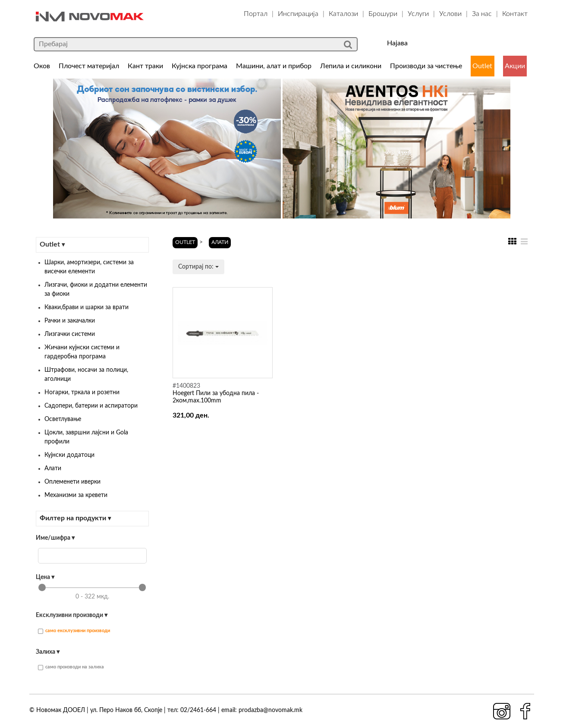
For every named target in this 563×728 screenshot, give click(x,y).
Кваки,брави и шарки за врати (86, 307)
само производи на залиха (71, 667)
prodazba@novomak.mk (270, 710)
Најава (397, 43)
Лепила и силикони (351, 66)
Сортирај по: (198, 267)
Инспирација (298, 14)
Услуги (418, 14)
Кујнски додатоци (69, 455)
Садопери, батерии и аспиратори (91, 406)
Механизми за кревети (76, 495)
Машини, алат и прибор (274, 66)
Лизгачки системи (70, 334)
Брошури (383, 14)
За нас (482, 14)
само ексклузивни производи (74, 631)
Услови (450, 14)
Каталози (343, 14)
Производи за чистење (426, 66)
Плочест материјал (89, 66)
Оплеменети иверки (72, 482)
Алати (53, 468)
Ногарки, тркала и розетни (82, 392)
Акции (515, 66)
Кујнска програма (200, 66)
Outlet (482, 66)
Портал (256, 14)
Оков (42, 66)
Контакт (515, 14)
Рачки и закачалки (70, 321)
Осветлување (63, 419)
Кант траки (145, 66)
